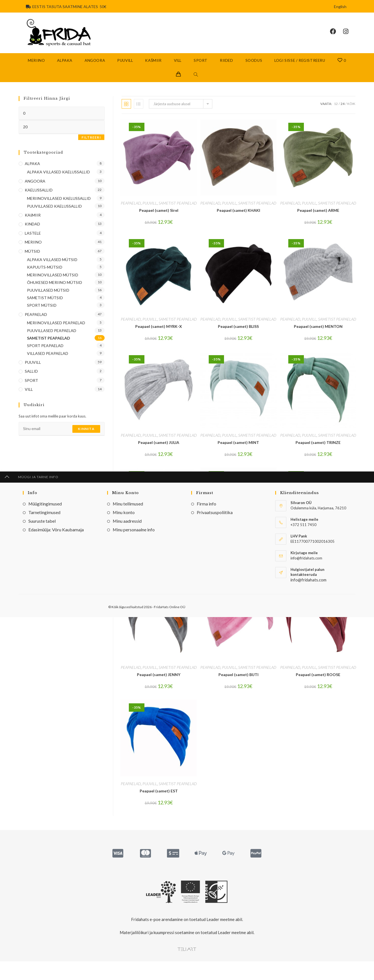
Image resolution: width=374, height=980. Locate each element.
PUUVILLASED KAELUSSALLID (54, 213)
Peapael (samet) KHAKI (238, 218)
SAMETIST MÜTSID (45, 305)
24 (343, 111)
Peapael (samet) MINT (238, 450)
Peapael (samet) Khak (238, 566)
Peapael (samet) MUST (159, 566)
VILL (29, 396)
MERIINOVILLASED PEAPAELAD (56, 330)
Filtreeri (91, 145)
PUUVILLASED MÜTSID (48, 297)
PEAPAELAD (131, 210)
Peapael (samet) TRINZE (318, 450)
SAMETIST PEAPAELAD (178, 210)
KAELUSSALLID (39, 197)
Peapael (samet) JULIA (159, 450)
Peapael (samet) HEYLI (318, 566)
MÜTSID (32, 258)
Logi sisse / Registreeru (300, 68)
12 (336, 111)
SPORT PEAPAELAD (45, 353)
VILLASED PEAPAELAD (48, 361)
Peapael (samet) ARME (318, 218)
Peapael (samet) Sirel (159, 218)
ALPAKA (32, 171)
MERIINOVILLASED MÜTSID (53, 282)
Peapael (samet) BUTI (238, 682)
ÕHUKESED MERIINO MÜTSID (55, 290)
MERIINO (33, 249)
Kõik (351, 111)
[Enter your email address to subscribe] (62, 436)
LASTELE (33, 240)
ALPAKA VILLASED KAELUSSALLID (58, 179)
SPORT (31, 388)
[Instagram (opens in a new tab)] (349, 35)
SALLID (31, 379)
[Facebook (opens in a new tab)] (337, 35)
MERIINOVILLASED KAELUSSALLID (59, 206)
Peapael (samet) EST (159, 798)
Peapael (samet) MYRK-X (159, 334)
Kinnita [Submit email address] (86, 436)
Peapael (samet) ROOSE (318, 682)
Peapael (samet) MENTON (318, 334)
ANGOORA (35, 188)
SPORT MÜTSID (42, 313)
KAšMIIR (33, 222)
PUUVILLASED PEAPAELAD (52, 338)
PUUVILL (150, 210)
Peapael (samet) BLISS (238, 334)
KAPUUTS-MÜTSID (45, 275)
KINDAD (32, 231)
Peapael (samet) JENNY (159, 682)
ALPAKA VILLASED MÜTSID (52, 267)
